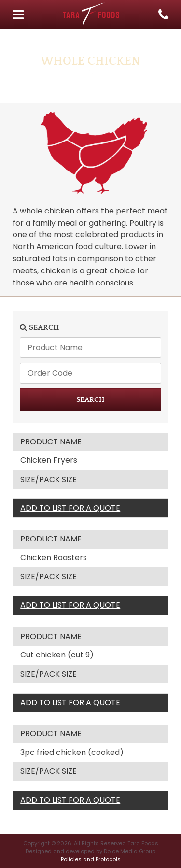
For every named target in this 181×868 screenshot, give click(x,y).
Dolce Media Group (130, 851)
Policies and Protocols (91, 859)
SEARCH (90, 400)
